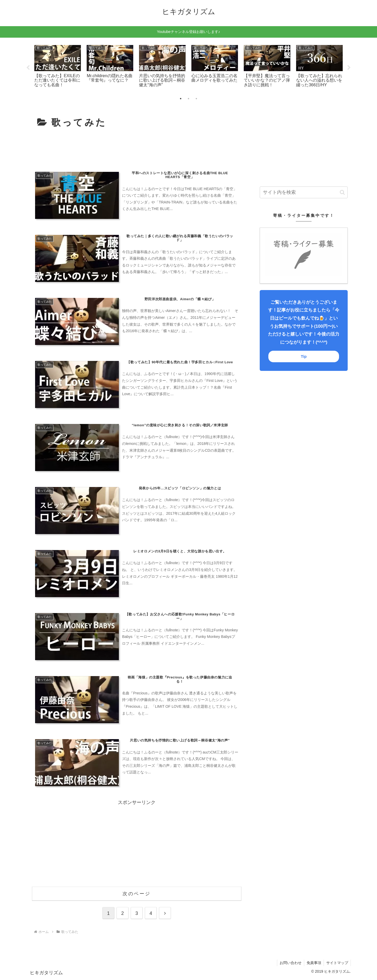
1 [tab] (181, 99)
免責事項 (313, 964)
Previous (28, 68)
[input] (304, 192)
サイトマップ (337, 964)
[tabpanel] (58, 67)
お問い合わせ (289, 964)
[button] (342, 192)
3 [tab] (196, 99)
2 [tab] (188, 99)
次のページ (137, 894)
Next (349, 68)
